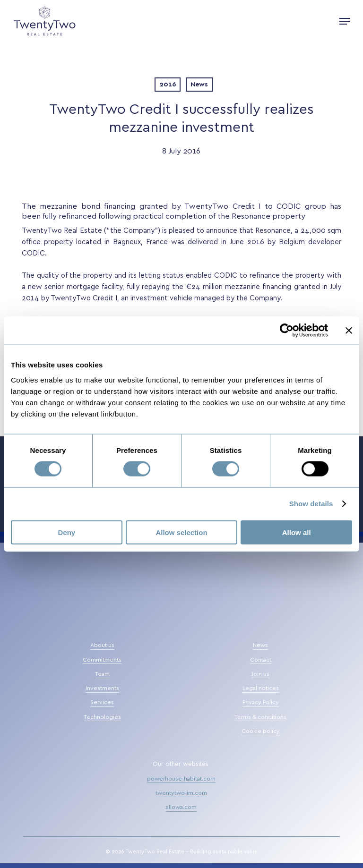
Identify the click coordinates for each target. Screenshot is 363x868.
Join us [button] (260, 674)
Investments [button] (102, 688)
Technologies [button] (102, 717)
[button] (345, 21)
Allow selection (181, 532)
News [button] (260, 645)
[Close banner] (349, 331)
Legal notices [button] (261, 688)
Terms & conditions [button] (260, 717)
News (199, 85)
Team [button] (102, 674)
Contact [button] (261, 660)
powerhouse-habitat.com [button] (181, 779)
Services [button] (102, 702)
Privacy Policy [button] (261, 702)
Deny (66, 532)
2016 (168, 85)
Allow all (297, 532)
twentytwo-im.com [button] (181, 793)
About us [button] (102, 645)
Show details (311, 504)
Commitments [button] (102, 660)
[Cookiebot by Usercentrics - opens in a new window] (287, 331)
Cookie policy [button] (261, 731)
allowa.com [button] (181, 807)
